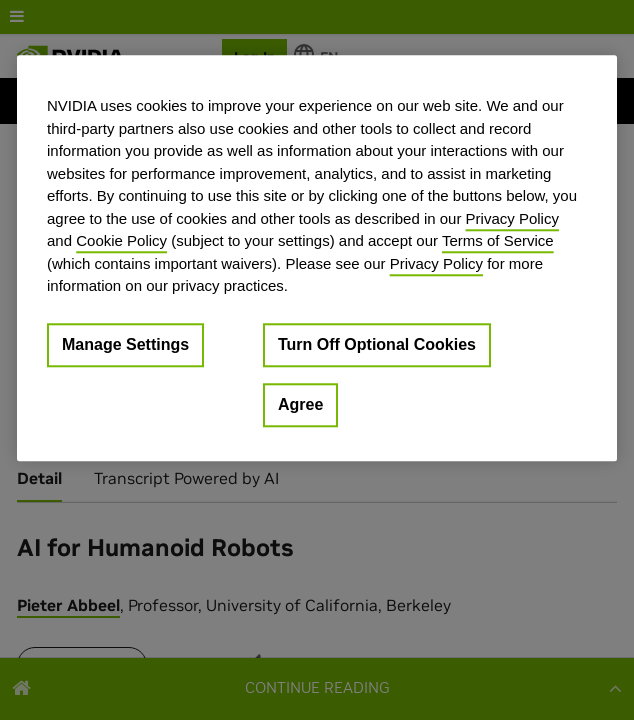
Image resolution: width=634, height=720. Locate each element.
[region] (317, 258)
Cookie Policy (121, 240)
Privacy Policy (512, 218)
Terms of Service (498, 240)
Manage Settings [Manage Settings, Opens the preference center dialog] (125, 344)
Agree (300, 404)
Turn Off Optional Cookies (377, 344)
